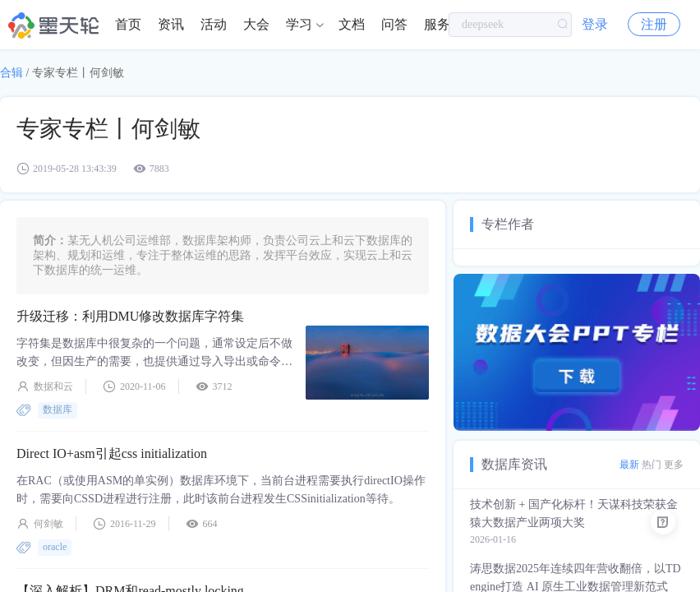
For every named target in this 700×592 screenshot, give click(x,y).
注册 (654, 24)
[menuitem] (128, 25)
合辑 (12, 73)
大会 (256, 24)
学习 (299, 24)
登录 (595, 24)
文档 (352, 24)
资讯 (171, 24)
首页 (128, 24)
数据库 (58, 409)
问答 (394, 24)
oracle (55, 547)
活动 (214, 24)
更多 (674, 465)
